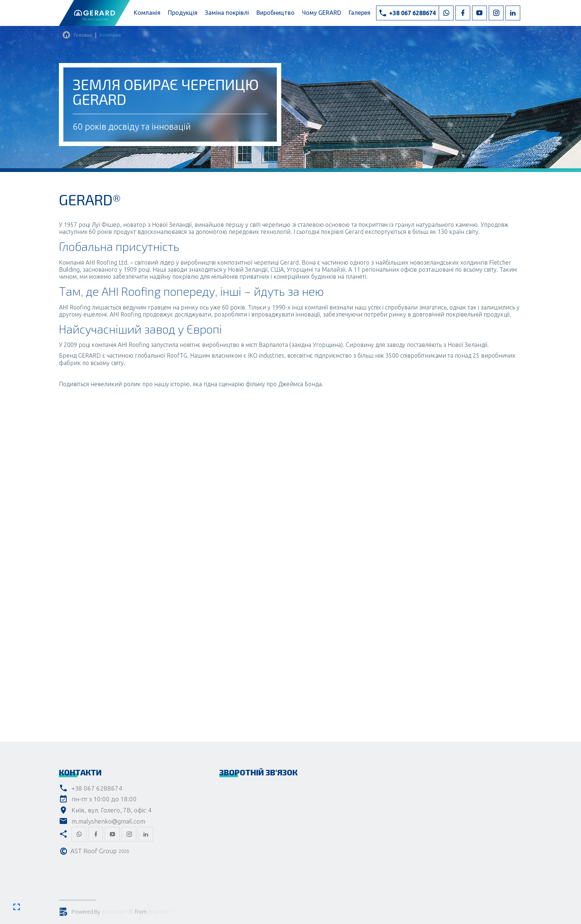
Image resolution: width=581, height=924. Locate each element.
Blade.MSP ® (117, 912)
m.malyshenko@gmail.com (108, 821)
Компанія (147, 13)
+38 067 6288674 (97, 788)
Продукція (183, 13)
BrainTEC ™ (162, 912)
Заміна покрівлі (227, 13)
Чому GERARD (322, 13)
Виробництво (275, 13)
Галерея (360, 13)
